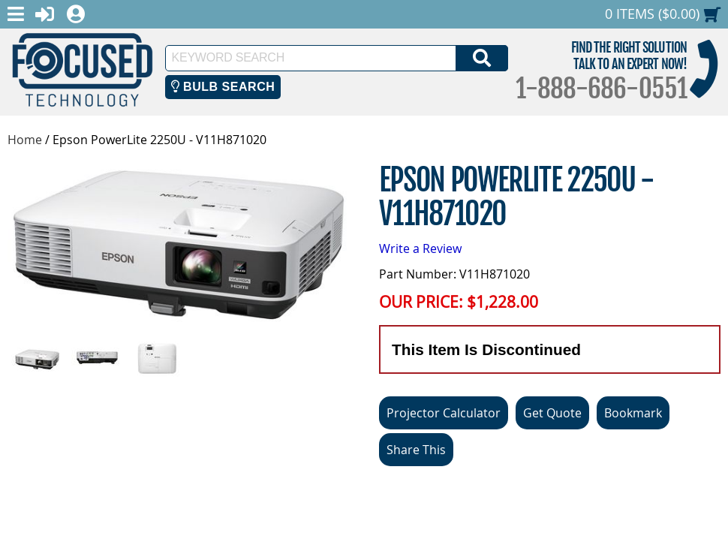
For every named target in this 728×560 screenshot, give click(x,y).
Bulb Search (223, 87)
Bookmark (633, 413)
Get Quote (552, 413)
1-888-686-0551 (601, 89)
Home (25, 140)
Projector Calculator (444, 413)
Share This (416, 450)
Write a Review (420, 248)
